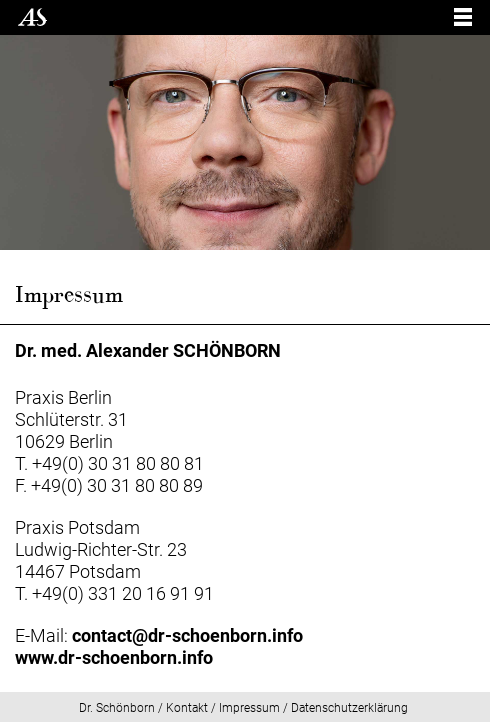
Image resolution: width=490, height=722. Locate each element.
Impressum (249, 708)
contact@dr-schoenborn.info (187, 635)
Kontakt (187, 708)
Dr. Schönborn (117, 708)
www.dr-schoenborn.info (114, 657)
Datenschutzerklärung (349, 708)
